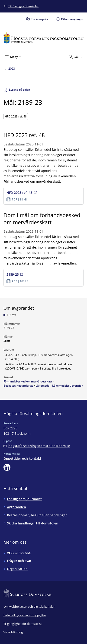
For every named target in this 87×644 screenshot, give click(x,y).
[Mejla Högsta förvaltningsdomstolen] (37, 446)
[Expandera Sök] (76, 57)
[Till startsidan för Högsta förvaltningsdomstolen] (43, 38)
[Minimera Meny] (13, 57)
